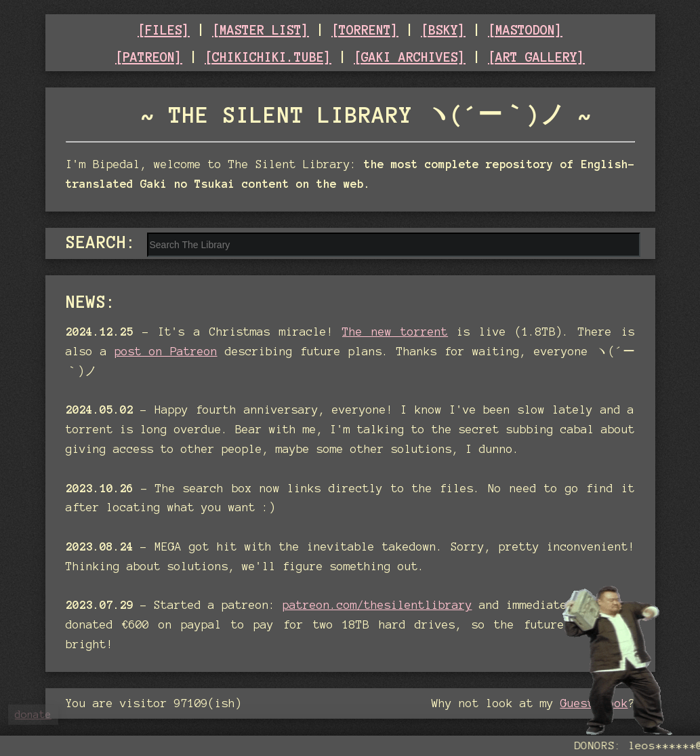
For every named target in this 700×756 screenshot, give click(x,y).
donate (33, 715)
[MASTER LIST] (261, 30)
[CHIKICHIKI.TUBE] (268, 57)
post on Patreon (166, 351)
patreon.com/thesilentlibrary (377, 605)
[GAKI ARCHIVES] (410, 57)
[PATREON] (149, 57)
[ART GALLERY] (536, 57)
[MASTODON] (525, 30)
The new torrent (395, 332)
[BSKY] (443, 30)
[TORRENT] (365, 30)
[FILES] (164, 30)
